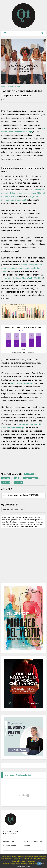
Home (3, 87)
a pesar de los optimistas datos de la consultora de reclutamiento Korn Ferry (22, 268)
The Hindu (39, 278)
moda (19, 87)
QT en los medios (10, 846)
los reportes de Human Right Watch (17, 278)
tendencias (11, 87)
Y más (28, 866)
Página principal (9, 841)
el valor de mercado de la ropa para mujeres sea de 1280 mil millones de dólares (23, 193)
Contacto (27, 846)
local (5, 224)
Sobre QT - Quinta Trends (33, 841)
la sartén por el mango (22, 383)
